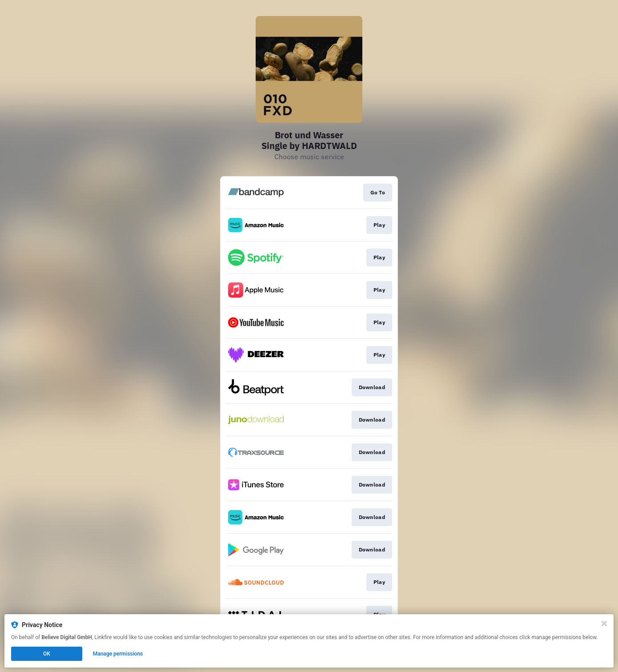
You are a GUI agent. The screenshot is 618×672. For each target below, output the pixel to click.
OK (47, 654)
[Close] (604, 624)
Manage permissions (118, 654)
